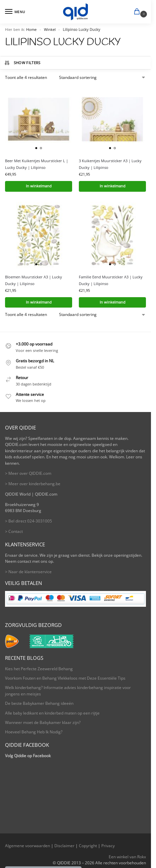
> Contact (14, 531)
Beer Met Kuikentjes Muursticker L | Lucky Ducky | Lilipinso (37, 164)
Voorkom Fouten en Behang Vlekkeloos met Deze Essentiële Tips (65, 678)
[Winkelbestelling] (102, 78)
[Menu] (15, 12)
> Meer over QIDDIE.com (28, 473)
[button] (138, 12)
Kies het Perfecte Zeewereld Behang (39, 669)
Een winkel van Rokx (127, 857)
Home (31, 30)
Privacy (108, 846)
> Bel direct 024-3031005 (29, 521)
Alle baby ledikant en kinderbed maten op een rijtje (52, 713)
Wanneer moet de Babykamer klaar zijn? (43, 722)
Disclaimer (64, 846)
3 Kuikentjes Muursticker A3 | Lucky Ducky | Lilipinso (110, 164)
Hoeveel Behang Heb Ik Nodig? (34, 732)
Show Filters (22, 63)
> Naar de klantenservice (28, 572)
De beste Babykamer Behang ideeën (39, 703)
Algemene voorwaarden (28, 846)
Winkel (50, 30)
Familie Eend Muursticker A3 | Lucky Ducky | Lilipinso (111, 280)
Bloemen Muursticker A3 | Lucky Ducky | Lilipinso (34, 280)
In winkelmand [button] (39, 186)
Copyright (88, 846)
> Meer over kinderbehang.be (33, 484)
